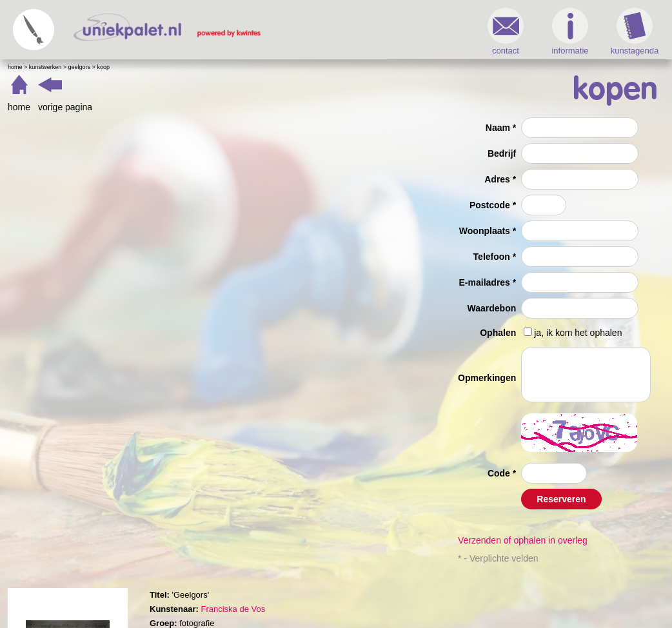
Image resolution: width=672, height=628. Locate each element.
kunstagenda (635, 32)
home (19, 107)
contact (506, 32)
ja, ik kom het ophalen (578, 333)
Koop (103, 67)
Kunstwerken (45, 67)
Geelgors (80, 67)
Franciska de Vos (233, 609)
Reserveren (561, 499)
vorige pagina (65, 107)
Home (15, 67)
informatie (570, 32)
